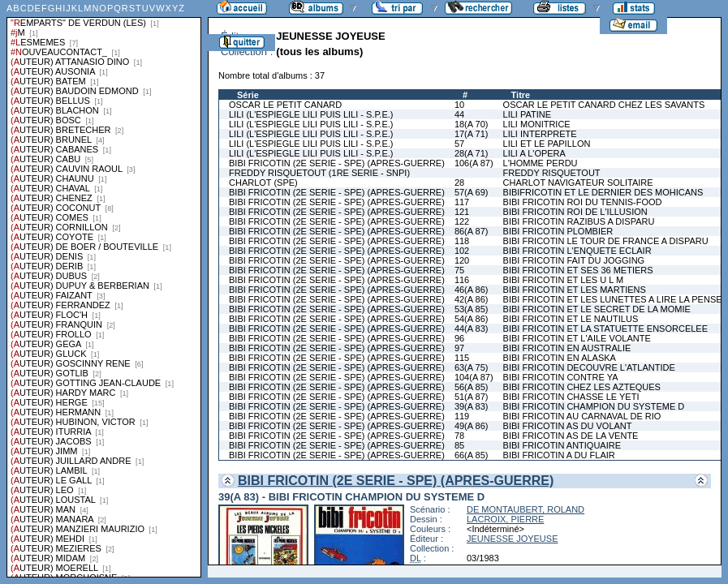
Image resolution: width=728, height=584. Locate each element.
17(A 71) (472, 134)
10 (459, 105)
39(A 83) (472, 406)
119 (462, 416)
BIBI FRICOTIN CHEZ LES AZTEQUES (582, 387)
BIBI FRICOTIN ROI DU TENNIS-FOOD (583, 202)
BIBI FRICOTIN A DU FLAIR (559, 455)
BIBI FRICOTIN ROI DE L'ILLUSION (575, 212)
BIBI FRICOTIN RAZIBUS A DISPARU (579, 221)
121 (462, 212)
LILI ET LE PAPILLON (547, 144)
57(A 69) (472, 192)
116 (462, 280)
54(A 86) (472, 319)
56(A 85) (472, 387)
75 (459, 270)
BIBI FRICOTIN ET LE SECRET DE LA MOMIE (597, 309)
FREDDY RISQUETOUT (552, 173)
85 (459, 445)
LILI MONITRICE (537, 124)
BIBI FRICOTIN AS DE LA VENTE (571, 436)
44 (459, 114)
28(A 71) (472, 153)
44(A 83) (472, 328)
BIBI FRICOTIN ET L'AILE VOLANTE (577, 338)
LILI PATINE (528, 114)
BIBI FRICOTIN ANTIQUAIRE (562, 445)
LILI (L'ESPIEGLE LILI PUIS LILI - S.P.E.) (311, 114)
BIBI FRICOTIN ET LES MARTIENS (575, 290)
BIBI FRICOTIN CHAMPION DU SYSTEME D (594, 406)
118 (462, 241)
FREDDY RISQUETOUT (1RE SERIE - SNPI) (319, 173)
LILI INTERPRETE (540, 134)
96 (459, 338)
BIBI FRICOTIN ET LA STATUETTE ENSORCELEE (605, 328)
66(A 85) (472, 455)
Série (248, 95)
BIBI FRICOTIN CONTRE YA (561, 377)
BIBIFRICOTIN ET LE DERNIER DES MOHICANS (603, 192)
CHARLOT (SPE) (263, 182)
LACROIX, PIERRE (505, 519)
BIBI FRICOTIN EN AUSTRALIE (567, 348)
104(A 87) (474, 377)
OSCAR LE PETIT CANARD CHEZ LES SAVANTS (604, 105)
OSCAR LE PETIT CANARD (285, 105)
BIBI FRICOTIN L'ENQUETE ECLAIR (577, 251)
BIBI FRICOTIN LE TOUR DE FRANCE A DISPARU (606, 241)
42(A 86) (472, 299)
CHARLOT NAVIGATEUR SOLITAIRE (578, 182)
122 (462, 221)
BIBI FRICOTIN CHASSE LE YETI (571, 397)
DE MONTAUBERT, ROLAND (526, 509)
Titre (521, 95)
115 (462, 358)
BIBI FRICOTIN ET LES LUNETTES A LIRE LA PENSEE (616, 299)
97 (459, 348)
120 (462, 260)
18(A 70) (472, 124)
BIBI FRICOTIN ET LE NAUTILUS (571, 319)
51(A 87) (472, 397)
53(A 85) (472, 309)
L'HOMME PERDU (541, 163)
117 (462, 202)
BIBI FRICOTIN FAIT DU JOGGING (574, 260)
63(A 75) (472, 367)
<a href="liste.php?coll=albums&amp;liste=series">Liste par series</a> (104, 289)
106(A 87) (474, 163)
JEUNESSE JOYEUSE (512, 539)
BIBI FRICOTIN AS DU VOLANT (568, 426)
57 (459, 144)
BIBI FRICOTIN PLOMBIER (558, 231)
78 (459, 436)
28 (459, 182)
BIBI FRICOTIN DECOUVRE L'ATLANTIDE (589, 367)
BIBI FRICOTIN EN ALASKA (560, 358)
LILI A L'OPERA (534, 153)
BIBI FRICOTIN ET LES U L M (564, 280)
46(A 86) (472, 290)
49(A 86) (472, 426)
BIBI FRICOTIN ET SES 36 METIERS (578, 270)
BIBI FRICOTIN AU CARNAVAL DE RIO (582, 416)
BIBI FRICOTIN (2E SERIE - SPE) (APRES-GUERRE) (337, 163)
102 (462, 251)
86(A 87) (472, 231)
